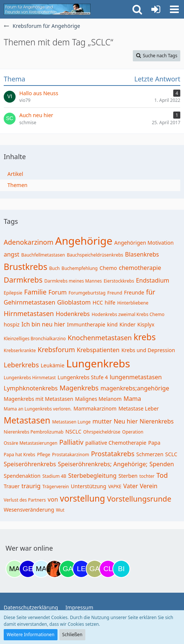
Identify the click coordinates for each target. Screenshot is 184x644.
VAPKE (115, 487)
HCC (98, 302)
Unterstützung (89, 486)
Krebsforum (57, 350)
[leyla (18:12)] (81, 569)
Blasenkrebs (142, 254)
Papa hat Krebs (19, 455)
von (53, 499)
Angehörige (84, 241)
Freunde (134, 292)
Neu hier (126, 421)
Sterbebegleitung (92, 476)
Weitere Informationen (31, 635)
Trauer (12, 486)
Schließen (72, 635)
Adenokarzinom (29, 242)
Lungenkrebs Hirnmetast (30, 378)
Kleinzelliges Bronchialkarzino (35, 339)
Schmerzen (150, 454)
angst (11, 254)
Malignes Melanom (98, 399)
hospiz (12, 324)
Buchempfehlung (80, 268)
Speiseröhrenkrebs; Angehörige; (103, 464)
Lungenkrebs (98, 363)
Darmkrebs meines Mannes (73, 281)
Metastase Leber (139, 408)
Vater (131, 486)
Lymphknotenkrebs (31, 388)
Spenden (162, 464)
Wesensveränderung (29, 510)
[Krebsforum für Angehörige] (47, 9)
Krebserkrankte (20, 350)
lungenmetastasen (136, 377)
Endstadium (152, 280)
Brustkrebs (25, 267)
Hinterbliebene (133, 303)
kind (112, 324)
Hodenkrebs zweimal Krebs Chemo (128, 314)
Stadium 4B (54, 476)
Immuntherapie (86, 324)
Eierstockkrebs (119, 281)
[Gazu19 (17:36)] (68, 569)
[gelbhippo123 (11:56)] (28, 569)
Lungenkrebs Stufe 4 (83, 377)
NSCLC (73, 432)
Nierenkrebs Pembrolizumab (34, 432)
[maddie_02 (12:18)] (14, 569)
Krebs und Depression (148, 350)
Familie (35, 292)
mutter (102, 421)
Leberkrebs (21, 365)
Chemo (108, 268)
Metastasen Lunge (71, 422)
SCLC (171, 454)
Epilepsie (13, 293)
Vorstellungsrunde (139, 499)
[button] (174, 9)
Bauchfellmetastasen (43, 255)
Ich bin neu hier (43, 324)
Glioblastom (74, 302)
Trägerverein (56, 487)
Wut (60, 510)
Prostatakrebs (113, 454)
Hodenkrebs (73, 314)
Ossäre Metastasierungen (31, 443)
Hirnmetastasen (29, 313)
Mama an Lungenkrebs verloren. (38, 409)
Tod (162, 475)
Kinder (127, 324)
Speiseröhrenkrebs (30, 464)
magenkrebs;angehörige (135, 388)
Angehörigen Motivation (144, 243)
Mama (132, 399)
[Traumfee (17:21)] (55, 569)
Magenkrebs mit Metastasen (38, 399)
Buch (54, 268)
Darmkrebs (23, 280)
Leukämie (53, 365)
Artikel (15, 174)
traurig (31, 486)
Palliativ (71, 442)
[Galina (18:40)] (95, 569)
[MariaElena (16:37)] (41, 569)
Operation (133, 432)
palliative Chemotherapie (116, 443)
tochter (147, 476)
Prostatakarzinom (70, 455)
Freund (115, 293)
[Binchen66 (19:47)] (121, 569)
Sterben (128, 476)
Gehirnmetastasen (29, 302)
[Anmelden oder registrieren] (156, 9)
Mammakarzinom (95, 408)
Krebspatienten (98, 350)
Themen (17, 185)
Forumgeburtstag (87, 293)
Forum (57, 292)
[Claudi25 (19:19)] (108, 569)
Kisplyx (146, 324)
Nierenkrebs (157, 421)
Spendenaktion (22, 476)
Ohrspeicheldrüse (102, 432)
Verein (149, 486)
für (151, 292)
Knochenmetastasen (100, 338)
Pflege (44, 455)
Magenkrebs (79, 388)
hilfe (110, 302)
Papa (155, 443)
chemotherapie (140, 268)
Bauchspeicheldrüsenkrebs (95, 255)
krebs (144, 337)
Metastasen (27, 420)
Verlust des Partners (25, 500)
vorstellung (82, 498)
